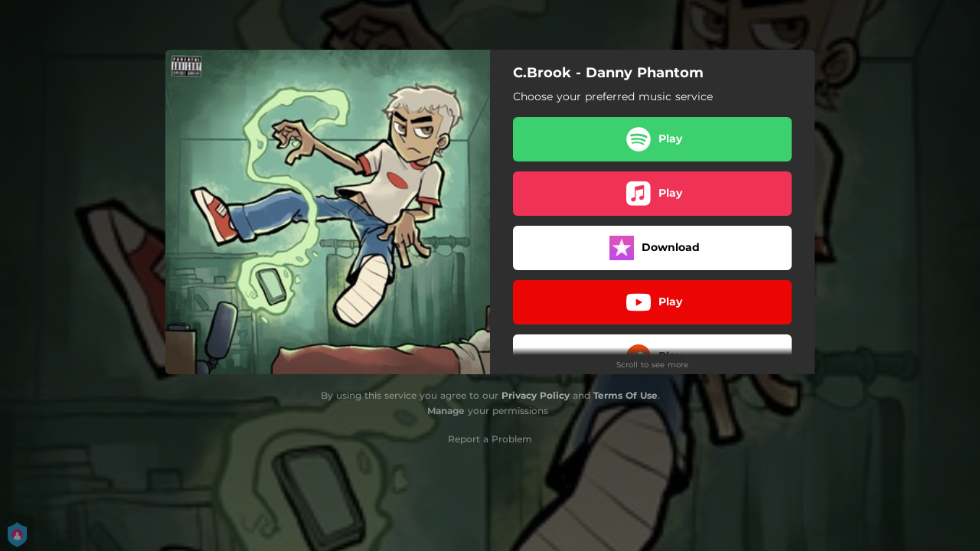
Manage (446, 411)
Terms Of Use (626, 395)
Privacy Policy (536, 395)
